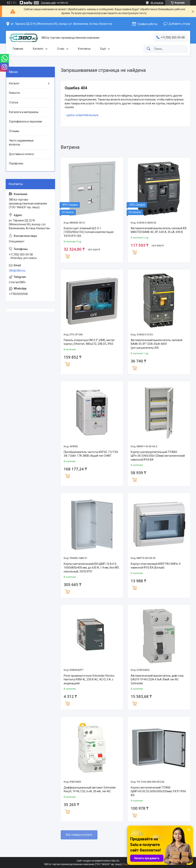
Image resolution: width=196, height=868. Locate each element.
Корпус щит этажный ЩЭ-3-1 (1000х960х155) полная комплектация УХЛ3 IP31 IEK (89, 232)
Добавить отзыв (179, 24)
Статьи (14, 102)
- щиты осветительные (82, 115)
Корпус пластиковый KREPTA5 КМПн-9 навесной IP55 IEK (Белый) (156, 566)
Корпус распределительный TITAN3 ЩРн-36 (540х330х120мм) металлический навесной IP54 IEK (158, 456)
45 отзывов (157, 3)
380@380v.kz (17, 271)
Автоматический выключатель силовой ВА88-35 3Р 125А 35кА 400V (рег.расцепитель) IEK (157, 344)
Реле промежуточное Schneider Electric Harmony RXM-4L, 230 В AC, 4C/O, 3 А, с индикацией (89, 680)
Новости (14, 93)
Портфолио (16, 163)
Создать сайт (48, 3)
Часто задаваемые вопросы (21, 142)
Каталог (38, 49)
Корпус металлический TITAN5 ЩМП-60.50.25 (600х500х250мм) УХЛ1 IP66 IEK (158, 791)
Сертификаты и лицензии (25, 121)
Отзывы (14, 131)
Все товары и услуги (79, 835)
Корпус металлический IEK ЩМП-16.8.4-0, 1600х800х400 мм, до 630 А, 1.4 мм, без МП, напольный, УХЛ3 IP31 (92, 568)
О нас (61, 49)
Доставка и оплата (21, 154)
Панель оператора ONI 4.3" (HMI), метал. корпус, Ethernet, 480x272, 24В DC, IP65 (89, 342)
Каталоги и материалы (24, 112)
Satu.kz (115, 861)
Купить (67, 256)
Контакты (84, 49)
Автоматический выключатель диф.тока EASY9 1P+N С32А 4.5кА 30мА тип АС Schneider (157, 680)
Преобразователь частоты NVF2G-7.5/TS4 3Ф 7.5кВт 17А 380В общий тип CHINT (91, 454)
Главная (18, 49)
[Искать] (149, 49)
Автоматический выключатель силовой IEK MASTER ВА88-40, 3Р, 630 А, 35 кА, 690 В (159, 230)
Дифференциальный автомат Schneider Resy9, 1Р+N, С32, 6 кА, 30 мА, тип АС (90, 790)
